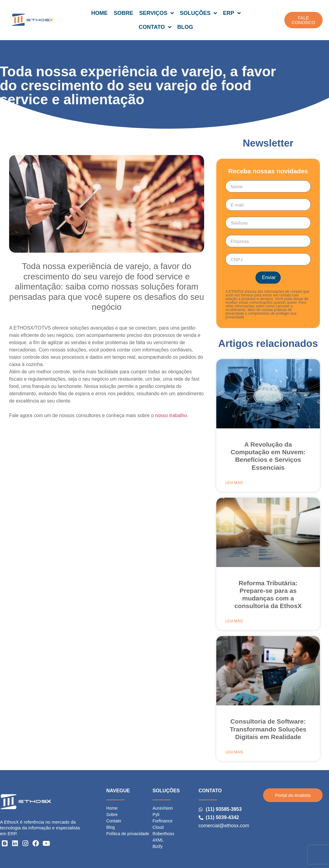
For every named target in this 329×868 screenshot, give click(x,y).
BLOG (185, 27)
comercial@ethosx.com (224, 826)
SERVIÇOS (156, 13)
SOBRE (123, 13)
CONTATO (155, 27)
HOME (99, 13)
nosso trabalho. (171, 415)
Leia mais (234, 483)
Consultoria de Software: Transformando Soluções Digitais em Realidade (268, 729)
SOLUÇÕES (198, 13)
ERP (232, 13)
